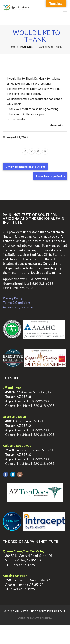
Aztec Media (43, 618)
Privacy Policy (13, 298)
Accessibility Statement (19, 307)
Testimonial (26, 47)
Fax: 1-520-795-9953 (18, 288)
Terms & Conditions (17, 303)
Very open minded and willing (25, 166)
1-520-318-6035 (41, 283)
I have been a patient (50, 176)
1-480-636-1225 (23, 565)
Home (12, 47)
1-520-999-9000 (38, 279)
